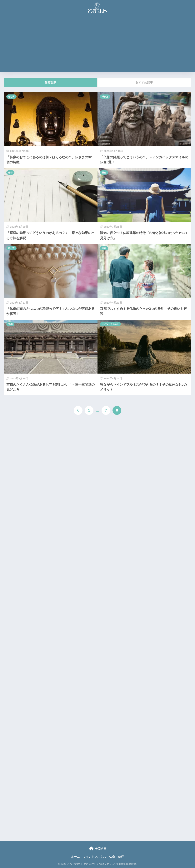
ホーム (75, 857)
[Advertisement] (97, 45)
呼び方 (11, 97)
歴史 (104, 173)
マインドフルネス (110, 324)
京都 (104, 248)
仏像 (112, 857)
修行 (10, 173)
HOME (98, 849)
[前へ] (78, 410)
